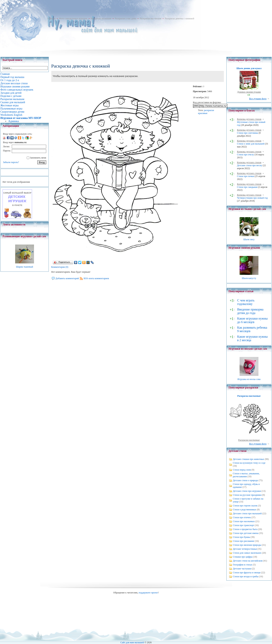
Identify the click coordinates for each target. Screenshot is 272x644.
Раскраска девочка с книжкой (180, 19)
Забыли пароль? (11, 162)
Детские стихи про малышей (247, 513)
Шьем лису (249, 239)
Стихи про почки (246, 176)
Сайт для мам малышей (132, 642)
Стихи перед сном (242, 470)
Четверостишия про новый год (252, 198)
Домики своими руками (249, 92)
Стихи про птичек (242, 517)
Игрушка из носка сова (249, 379)
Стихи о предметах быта (245, 529)
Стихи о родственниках (245, 510)
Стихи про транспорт (244, 525)
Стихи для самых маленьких (247, 553)
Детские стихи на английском (248, 561)
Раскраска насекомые (249, 396)
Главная (51, 19)
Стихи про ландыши (247, 187)
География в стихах (243, 565)
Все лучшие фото (258, 99)
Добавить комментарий (67, 278)
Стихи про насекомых (244, 521)
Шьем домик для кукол (249, 68)
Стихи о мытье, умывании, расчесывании (246, 475)
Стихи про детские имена (246, 533)
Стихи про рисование (244, 541)
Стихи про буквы (242, 537)
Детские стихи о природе (245, 480)
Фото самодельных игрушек (73, 19)
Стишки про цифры (243, 557)
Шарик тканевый (24, 267)
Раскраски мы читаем (151, 19)
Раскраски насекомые (249, 440)
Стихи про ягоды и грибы (246, 576)
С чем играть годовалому (246, 302)
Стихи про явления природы (247, 545)
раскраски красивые (206, 112)
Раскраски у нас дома (125, 19)
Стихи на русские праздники (247, 495)
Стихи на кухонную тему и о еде (249, 463)
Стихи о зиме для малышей (251, 144)
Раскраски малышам (101, 19)
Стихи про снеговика (248, 133)
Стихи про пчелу (245, 155)
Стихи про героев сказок (245, 506)
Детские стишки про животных (249, 459)
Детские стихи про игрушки (247, 491)
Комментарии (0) (60, 267)
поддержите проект (148, 593)
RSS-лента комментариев (96, 278)
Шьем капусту (249, 278)
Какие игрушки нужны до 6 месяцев (252, 320)
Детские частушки (242, 569)
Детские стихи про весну (250, 165)
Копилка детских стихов (249, 119)
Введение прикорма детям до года (250, 311)
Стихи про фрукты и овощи (247, 573)
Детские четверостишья (245, 549)
